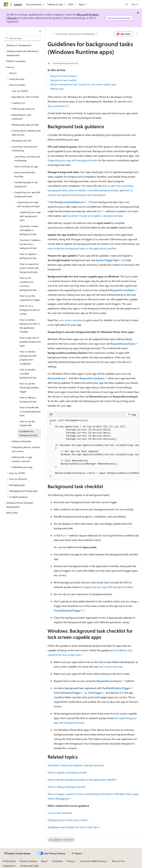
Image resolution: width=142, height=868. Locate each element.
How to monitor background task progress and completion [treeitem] (28, 358)
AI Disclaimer (9, 861)
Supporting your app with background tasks (73, 160)
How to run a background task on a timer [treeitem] (30, 310)
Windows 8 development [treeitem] (19, 45)
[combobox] (22, 38)
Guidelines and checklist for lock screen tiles (73, 827)
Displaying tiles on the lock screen (67, 820)
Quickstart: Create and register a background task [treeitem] (29, 230)
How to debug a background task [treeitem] (28, 399)
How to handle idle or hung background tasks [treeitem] (30, 411)
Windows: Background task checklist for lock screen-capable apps (83, 84)
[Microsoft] (6, 4)
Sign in (135, 4)
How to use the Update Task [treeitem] (27, 423)
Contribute (57, 861)
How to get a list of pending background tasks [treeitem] (30, 342)
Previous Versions (28, 861)
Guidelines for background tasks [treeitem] (29, 433)
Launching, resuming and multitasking (76, 34)
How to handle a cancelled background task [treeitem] (28, 373)
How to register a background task (67, 772)
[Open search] (127, 4)
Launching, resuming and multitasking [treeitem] (27, 159)
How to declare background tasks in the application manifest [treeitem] (30, 326)
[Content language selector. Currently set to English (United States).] (18, 853)
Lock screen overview (71, 320)
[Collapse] (40, 31)
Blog (43, 861)
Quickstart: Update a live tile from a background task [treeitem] (30, 244)
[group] (93, 449)
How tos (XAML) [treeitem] (20, 91)
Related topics (57, 89)
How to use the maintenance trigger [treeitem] (30, 298)
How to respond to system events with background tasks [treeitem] (29, 268)
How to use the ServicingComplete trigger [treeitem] (29, 388)
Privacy (70, 861)
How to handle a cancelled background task (94, 190)
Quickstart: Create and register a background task (95, 216)
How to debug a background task (66, 787)
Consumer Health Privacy (93, 861)
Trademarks (8, 866)
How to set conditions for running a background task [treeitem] (28, 284)
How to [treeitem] (13, 73)
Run (99, 211)
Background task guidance (64, 76)
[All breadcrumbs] (50, 34)
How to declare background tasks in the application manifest (82, 248)
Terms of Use (118, 861)
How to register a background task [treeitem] (28, 256)
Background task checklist (63, 80)
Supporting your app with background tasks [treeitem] (30, 216)
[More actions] (137, 34)
